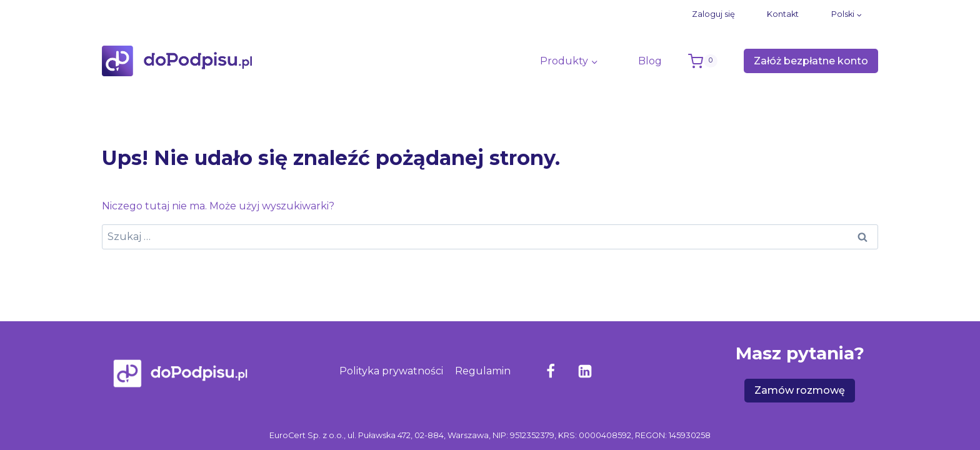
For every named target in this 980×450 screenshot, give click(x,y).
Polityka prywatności (391, 371)
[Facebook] (551, 371)
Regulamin (483, 371)
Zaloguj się (713, 14)
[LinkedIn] (585, 371)
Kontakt (783, 14)
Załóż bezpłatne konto (811, 61)
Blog (650, 61)
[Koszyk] (713, 61)
